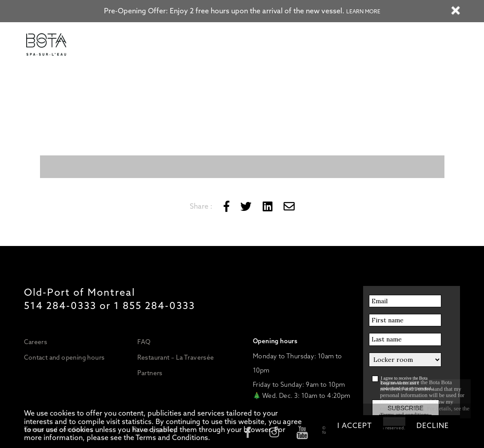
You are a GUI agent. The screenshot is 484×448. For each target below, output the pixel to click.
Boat (297, 45)
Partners (150, 373)
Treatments (229, 45)
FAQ (144, 342)
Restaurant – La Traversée (176, 357)
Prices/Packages (106, 45)
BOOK (368, 45)
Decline (433, 426)
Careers (36, 342)
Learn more (363, 12)
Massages (192, 45)
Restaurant (267, 45)
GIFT (343, 45)
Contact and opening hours (64, 357)
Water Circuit (154, 45)
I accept (355, 426)
